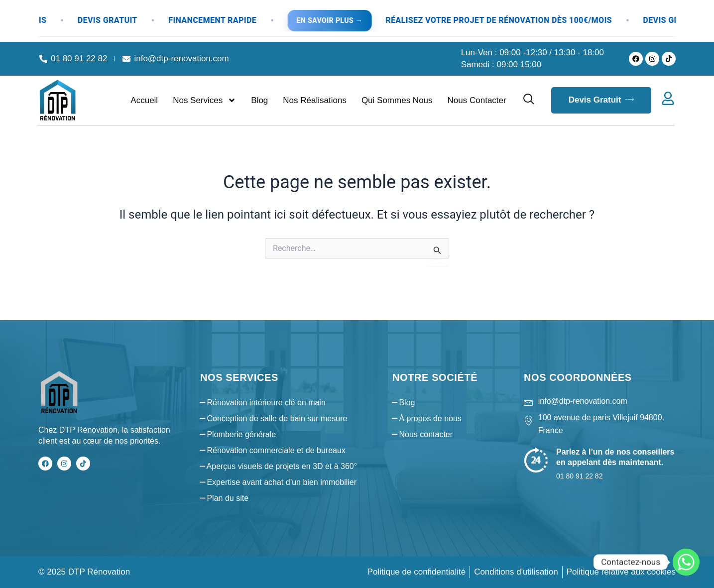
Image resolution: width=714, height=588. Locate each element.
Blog (259, 100)
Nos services (204, 100)
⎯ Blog (404, 403)
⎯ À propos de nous (427, 418)
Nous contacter (477, 100)
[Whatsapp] (686, 562)
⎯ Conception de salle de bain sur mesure (274, 418)
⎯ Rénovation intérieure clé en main (263, 403)
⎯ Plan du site (224, 498)
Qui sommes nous (397, 100)
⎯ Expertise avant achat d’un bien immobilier (278, 482)
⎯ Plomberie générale (238, 434)
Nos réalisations (315, 100)
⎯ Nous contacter (422, 434)
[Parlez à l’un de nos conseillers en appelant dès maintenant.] (536, 460)
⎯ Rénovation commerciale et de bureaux (273, 450)
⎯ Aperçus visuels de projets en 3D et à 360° (279, 466)
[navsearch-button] (529, 100)
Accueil (144, 100)
